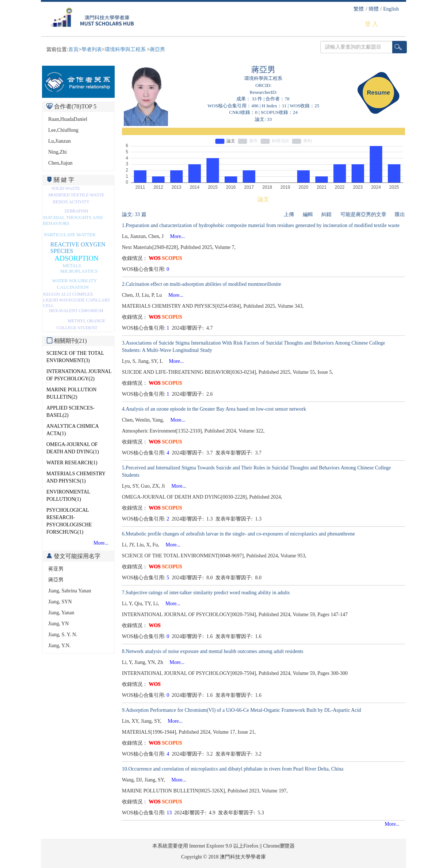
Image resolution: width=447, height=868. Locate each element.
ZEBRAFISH (76, 211)
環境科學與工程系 (126, 49)
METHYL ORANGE (87, 321)
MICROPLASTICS (79, 271)
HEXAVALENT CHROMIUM (76, 311)
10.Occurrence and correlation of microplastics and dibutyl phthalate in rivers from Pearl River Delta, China (233, 769)
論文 (263, 199)
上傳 (289, 214)
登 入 (371, 24)
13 (169, 813)
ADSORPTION (77, 258)
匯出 (400, 214)
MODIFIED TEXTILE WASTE (76, 195)
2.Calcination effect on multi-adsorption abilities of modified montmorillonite (202, 284)
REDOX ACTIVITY (71, 202)
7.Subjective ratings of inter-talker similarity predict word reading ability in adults (206, 593)
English (391, 9)
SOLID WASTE (66, 188)
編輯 (308, 214)
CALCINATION (73, 287)
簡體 (374, 9)
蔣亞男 (157, 49)
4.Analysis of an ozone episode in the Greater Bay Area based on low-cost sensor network (214, 409)
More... (101, 543)
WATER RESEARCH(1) (72, 463)
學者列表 (92, 49)
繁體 (359, 9)
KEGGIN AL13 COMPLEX (68, 294)
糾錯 (326, 214)
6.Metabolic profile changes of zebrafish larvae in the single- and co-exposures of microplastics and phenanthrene (238, 534)
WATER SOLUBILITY (74, 281)
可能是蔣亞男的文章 (363, 214)
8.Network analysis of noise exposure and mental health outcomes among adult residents (213, 651)
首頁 (73, 49)
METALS (72, 266)
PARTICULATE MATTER (70, 235)
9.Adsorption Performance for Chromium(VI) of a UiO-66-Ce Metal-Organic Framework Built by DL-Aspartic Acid (242, 710)
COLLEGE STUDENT (77, 328)
